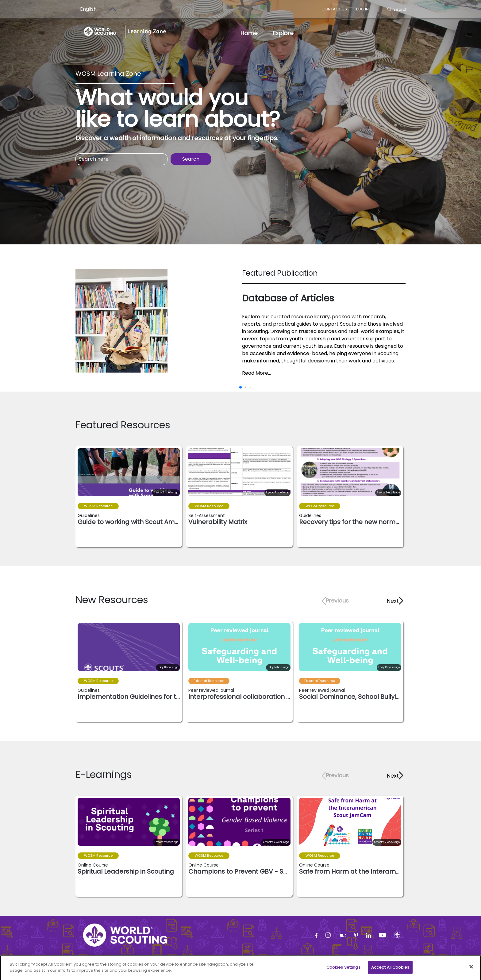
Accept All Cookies (390, 970)
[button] (395, 601)
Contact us (334, 9)
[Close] (471, 970)
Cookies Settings (343, 970)
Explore (283, 33)
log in (362, 9)
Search (398, 9)
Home (249, 33)
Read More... (256, 373)
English (88, 9)
